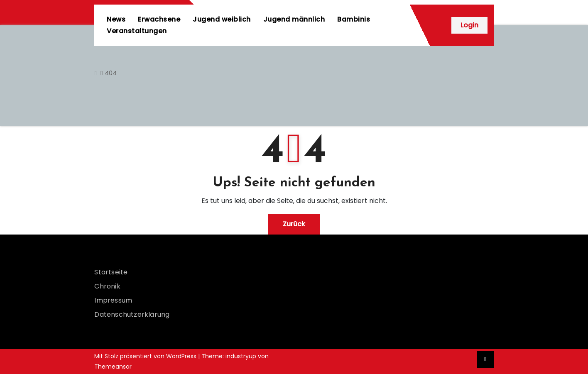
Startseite (111, 272)
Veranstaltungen (137, 31)
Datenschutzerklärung (132, 314)
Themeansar (113, 367)
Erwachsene (159, 19)
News (116, 19)
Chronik (107, 286)
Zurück (294, 224)
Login (469, 25)
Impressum (113, 300)
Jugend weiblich (222, 19)
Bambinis (354, 19)
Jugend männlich (294, 19)
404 (111, 73)
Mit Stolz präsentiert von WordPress (146, 356)
